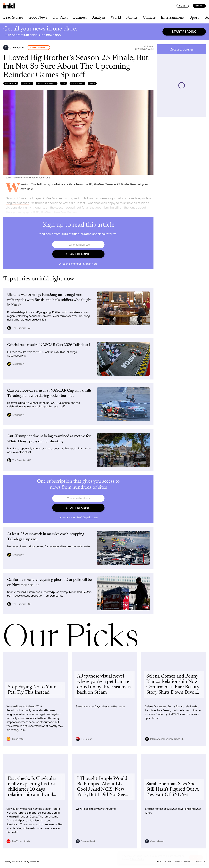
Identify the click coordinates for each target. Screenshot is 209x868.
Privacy (168, 861)
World (116, 18)
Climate (149, 18)
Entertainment (173, 18)
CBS (64, 83)
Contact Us (200, 861)
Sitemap (187, 861)
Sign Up (199, 6)
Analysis (99, 18)
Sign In (183, 6)
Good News (38, 18)
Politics (132, 18)
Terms (158, 861)
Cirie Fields (77, 83)
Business (80, 18)
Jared (92, 83)
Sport (194, 18)
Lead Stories (13, 18)
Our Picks (60, 18)
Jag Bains (27, 83)
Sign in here (90, 264)
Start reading (184, 32)
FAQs (177, 861)
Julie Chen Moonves (47, 83)
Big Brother (11, 83)
